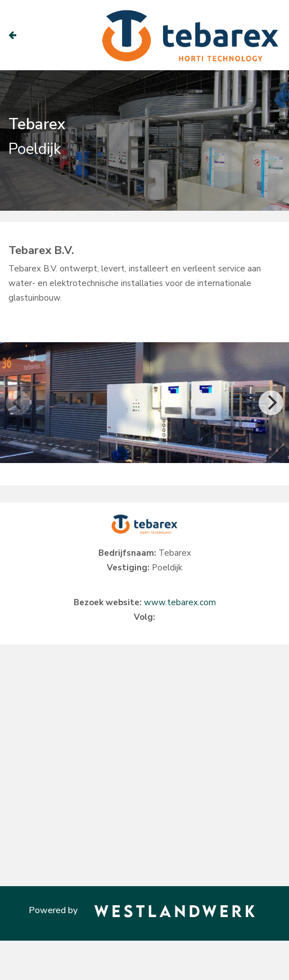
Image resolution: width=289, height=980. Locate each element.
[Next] (271, 403)
